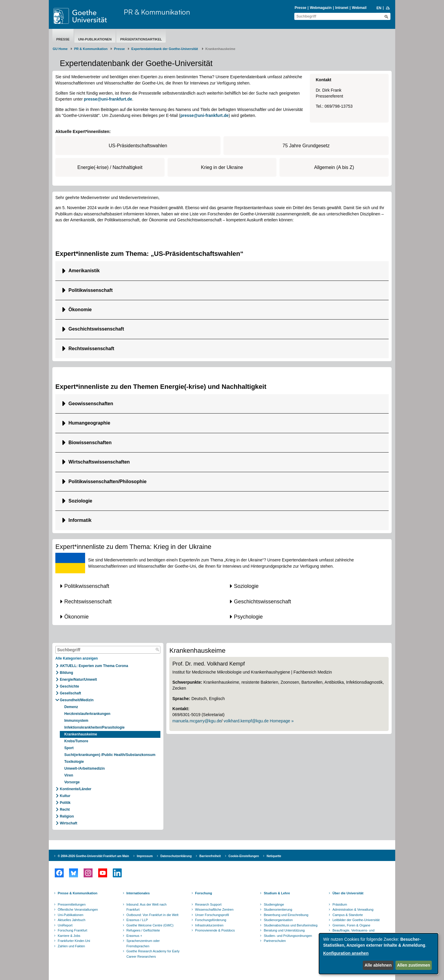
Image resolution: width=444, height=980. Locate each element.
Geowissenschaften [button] (91, 404)
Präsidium (340, 904)
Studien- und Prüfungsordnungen (288, 936)
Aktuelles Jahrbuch (72, 920)
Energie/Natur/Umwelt (78, 680)
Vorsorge (72, 782)
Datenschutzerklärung (176, 856)
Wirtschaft (69, 823)
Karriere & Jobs (69, 936)
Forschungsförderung (211, 920)
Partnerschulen (275, 941)
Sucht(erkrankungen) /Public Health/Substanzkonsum (110, 755)
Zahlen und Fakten (71, 946)
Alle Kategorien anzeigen (77, 658)
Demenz (71, 707)
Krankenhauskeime (81, 734)
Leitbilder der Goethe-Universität (356, 920)
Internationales (138, 893)
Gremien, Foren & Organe (351, 925)
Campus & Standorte (348, 915)
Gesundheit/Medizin (77, 700)
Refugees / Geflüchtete (143, 930)
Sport (69, 748)
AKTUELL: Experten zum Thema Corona (94, 666)
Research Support (208, 904)
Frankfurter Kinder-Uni (74, 941)
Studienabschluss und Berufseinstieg (290, 925)
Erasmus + (134, 936)
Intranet (342, 8)
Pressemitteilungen (72, 904)
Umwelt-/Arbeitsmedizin (85, 768)
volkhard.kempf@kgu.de (246, 721)
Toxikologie (74, 762)
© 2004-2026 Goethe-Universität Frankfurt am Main (93, 856)
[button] (137, 586)
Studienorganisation (278, 920)
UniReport (65, 925)
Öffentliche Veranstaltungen (78, 909)
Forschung (204, 893)
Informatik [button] (81, 520)
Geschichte (69, 686)
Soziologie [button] (80, 501)
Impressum (145, 856)
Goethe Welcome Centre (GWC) (150, 925)
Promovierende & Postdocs (215, 930)
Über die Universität (348, 893)
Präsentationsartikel (141, 39)
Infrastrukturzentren (209, 925)
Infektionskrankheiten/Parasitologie (94, 727)
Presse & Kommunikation (78, 893)
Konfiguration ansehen (346, 953)
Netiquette (274, 856)
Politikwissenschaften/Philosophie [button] (107, 482)
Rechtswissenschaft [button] (91, 349)
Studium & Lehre (277, 893)
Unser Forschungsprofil (212, 915)
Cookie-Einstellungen (244, 856)
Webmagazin (321, 8)
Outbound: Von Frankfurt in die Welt (153, 915)
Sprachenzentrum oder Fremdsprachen (143, 943)
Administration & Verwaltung (353, 909)
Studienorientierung (278, 909)
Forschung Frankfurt (72, 930)
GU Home (60, 49)
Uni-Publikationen (95, 39)
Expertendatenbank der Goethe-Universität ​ (165, 49)
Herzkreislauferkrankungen (87, 714)
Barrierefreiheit (210, 856)
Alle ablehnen (378, 965)
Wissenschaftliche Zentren (214, 909)
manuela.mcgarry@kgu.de (197, 721)
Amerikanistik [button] (84, 271)
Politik (65, 803)
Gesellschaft (70, 693)
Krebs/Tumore (76, 741)
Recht (65, 810)
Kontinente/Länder (76, 789)
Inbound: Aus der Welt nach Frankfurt (147, 907)
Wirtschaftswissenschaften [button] (99, 462)
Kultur (65, 796)
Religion (67, 816)
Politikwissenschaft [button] (91, 290)
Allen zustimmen (413, 965)
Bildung (67, 673)
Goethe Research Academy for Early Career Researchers (153, 954)
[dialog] (379, 954)
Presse (300, 8)
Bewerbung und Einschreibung (286, 915)
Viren (69, 775)
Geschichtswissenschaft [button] (96, 329)
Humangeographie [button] (89, 423)
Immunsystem (76, 721)
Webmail (359, 8)
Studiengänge (274, 904)
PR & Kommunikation (157, 12)
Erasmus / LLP (137, 920)
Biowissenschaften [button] (90, 443)
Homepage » (282, 721)
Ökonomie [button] (80, 310)
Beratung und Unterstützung (284, 930)
